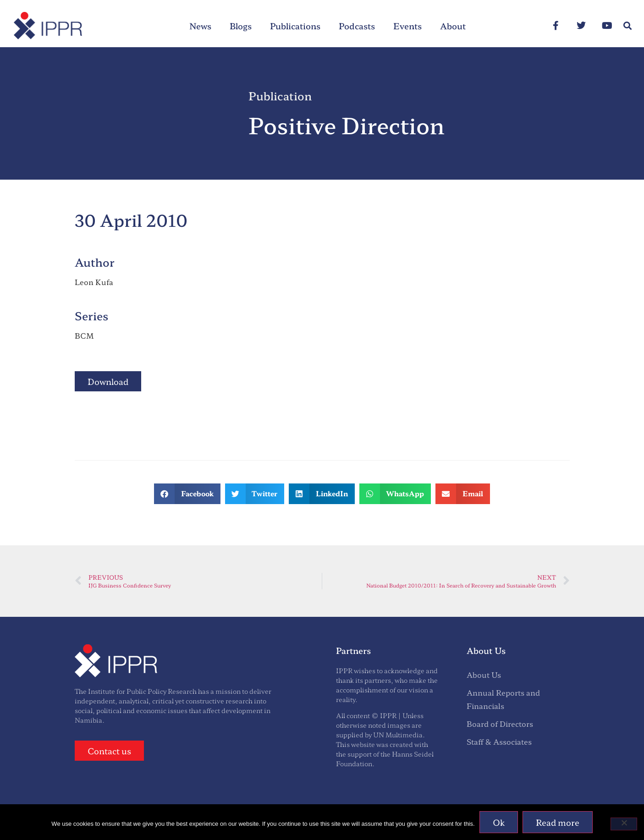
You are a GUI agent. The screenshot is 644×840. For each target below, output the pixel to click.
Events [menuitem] (407, 26)
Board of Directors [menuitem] (500, 724)
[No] (624, 824)
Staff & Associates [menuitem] (499, 741)
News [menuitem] (200, 26)
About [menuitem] (453, 26)
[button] (627, 26)
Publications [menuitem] (295, 26)
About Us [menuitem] (484, 675)
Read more (558, 822)
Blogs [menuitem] (241, 26)
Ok (499, 822)
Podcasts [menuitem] (357, 26)
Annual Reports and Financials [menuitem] (503, 699)
